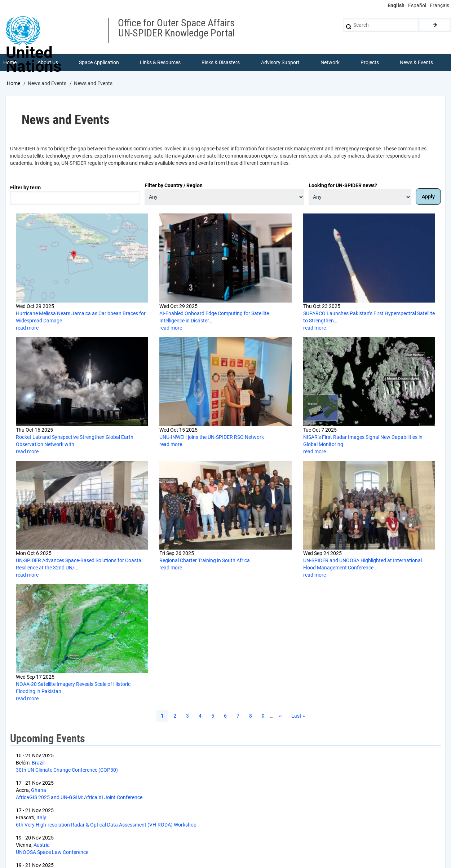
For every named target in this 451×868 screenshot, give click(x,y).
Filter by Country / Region (174, 186)
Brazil (38, 763)
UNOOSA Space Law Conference (52, 853)
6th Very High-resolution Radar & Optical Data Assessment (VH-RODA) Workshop (106, 825)
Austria (42, 846)
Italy (41, 818)
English (396, 5)
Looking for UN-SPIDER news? (343, 186)
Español (417, 5)
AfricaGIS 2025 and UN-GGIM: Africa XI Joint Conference (79, 798)
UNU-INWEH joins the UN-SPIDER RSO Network (212, 438)
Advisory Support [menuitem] (280, 63)
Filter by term (25, 188)
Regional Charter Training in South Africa (205, 561)
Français (439, 5)
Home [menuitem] (10, 63)
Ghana (39, 791)
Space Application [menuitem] (99, 63)
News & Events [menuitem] (417, 63)
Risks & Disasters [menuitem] (221, 63)
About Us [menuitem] (48, 63)
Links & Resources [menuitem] (161, 63)
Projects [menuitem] (370, 63)
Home (14, 84)
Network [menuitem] (330, 63)
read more (27, 329)
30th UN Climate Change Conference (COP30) (67, 771)
